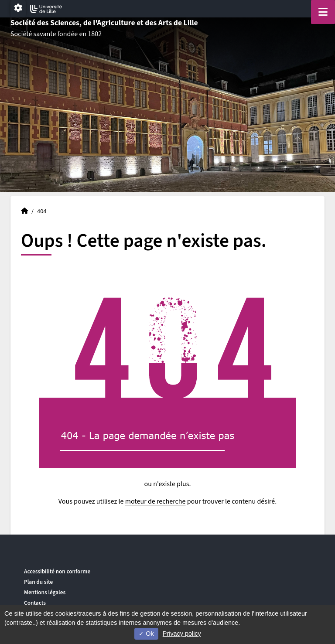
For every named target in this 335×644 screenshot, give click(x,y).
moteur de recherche (156, 501)
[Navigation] (323, 12)
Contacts (35, 603)
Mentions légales (45, 592)
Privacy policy (182, 634)
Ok (146, 634)
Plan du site (38, 582)
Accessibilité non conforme (57, 571)
